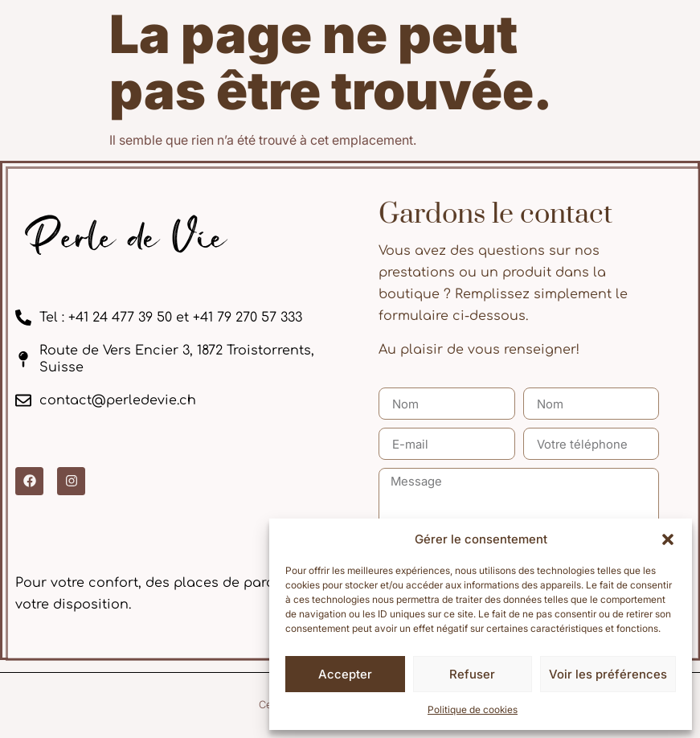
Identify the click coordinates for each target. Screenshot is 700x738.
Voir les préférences (608, 674)
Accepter (345, 674)
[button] (668, 539)
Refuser (472, 674)
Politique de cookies (473, 709)
